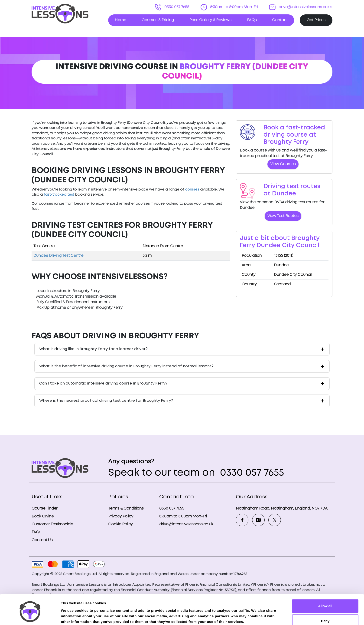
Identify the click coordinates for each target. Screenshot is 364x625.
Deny (325, 602)
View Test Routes (283, 216)
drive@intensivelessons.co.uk (305, 7)
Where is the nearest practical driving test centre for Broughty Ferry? (106, 401)
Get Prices (316, 20)
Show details (72, 616)
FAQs (252, 20)
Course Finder (45, 508)
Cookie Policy (120, 524)
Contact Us (42, 540)
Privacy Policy (121, 516)
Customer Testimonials (52, 524)
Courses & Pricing (158, 20)
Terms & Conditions (126, 508)
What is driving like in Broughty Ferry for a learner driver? (93, 349)
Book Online (43, 516)
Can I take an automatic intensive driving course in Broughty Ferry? (103, 383)
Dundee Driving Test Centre (58, 256)
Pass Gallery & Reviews (210, 20)
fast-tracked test (59, 195)
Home (120, 20)
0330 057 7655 (176, 7)
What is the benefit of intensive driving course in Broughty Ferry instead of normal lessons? (126, 366)
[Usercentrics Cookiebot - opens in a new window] (30, 616)
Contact (280, 20)
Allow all (325, 587)
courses (192, 190)
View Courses (283, 164)
